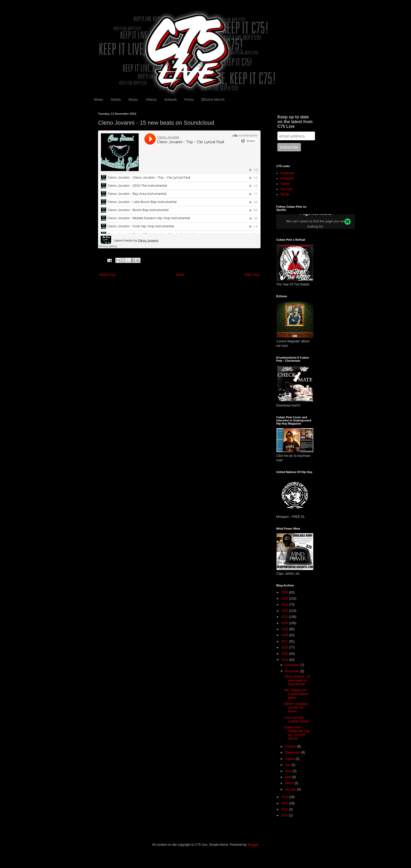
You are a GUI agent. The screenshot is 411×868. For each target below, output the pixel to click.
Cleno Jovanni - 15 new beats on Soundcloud (297, 680)
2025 (285, 592)
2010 (285, 815)
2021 (285, 617)
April (288, 777)
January (291, 789)
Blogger (253, 845)
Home (180, 275)
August (290, 759)
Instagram (287, 178)
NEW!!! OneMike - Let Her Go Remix (297, 708)
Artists (116, 100)
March (290, 783)
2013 (285, 797)
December (293, 665)
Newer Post (107, 275)
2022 (285, 611)
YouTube (286, 189)
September (293, 752)
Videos (151, 100)
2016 (285, 647)
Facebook (287, 173)
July (288, 765)
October (291, 746)
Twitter (285, 184)
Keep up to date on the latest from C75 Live (295, 122)
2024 (285, 598)
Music (133, 100)
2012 (285, 803)
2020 (285, 623)
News (98, 100)
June (289, 771)
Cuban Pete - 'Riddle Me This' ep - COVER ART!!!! (297, 733)
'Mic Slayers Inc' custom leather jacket (296, 694)
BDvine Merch (213, 100)
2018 (285, 635)
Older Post (252, 275)
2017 (285, 641)
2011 (285, 809)
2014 (285, 660)
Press (189, 100)
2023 (285, 605)
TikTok (285, 194)
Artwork (171, 100)
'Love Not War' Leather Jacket (296, 719)
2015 (285, 654)
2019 (285, 629)
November (293, 671)
